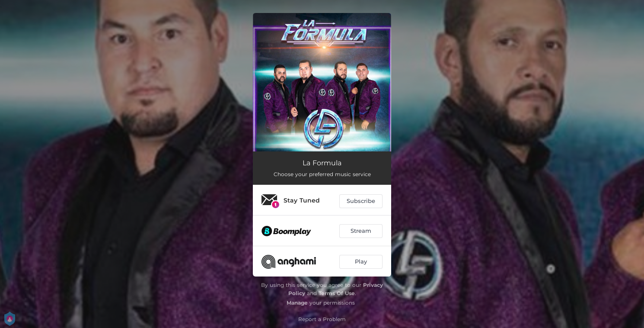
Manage (297, 303)
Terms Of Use (337, 293)
